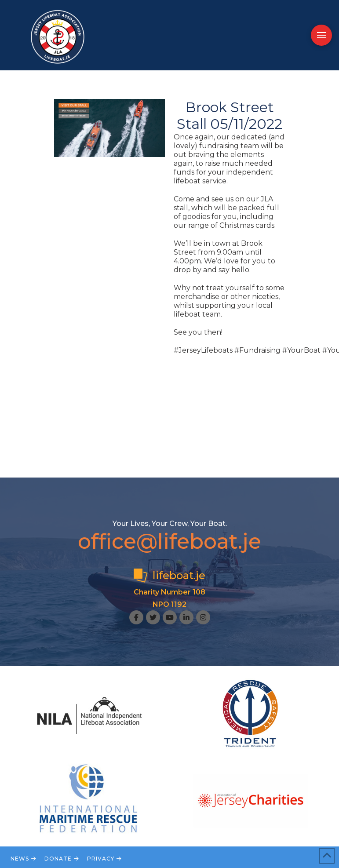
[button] (321, 35)
